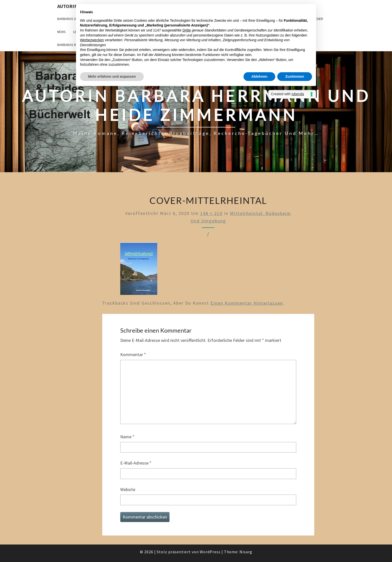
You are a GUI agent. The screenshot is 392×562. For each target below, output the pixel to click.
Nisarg (246, 552)
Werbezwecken (92, 40)
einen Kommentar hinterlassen (247, 303)
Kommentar (133, 354)
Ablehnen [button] (259, 76)
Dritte (187, 30)
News (61, 32)
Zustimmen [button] (295, 76)
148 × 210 (211, 213)
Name (127, 437)
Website (128, 489)
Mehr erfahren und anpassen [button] (112, 76)
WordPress (210, 552)
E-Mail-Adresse (136, 463)
